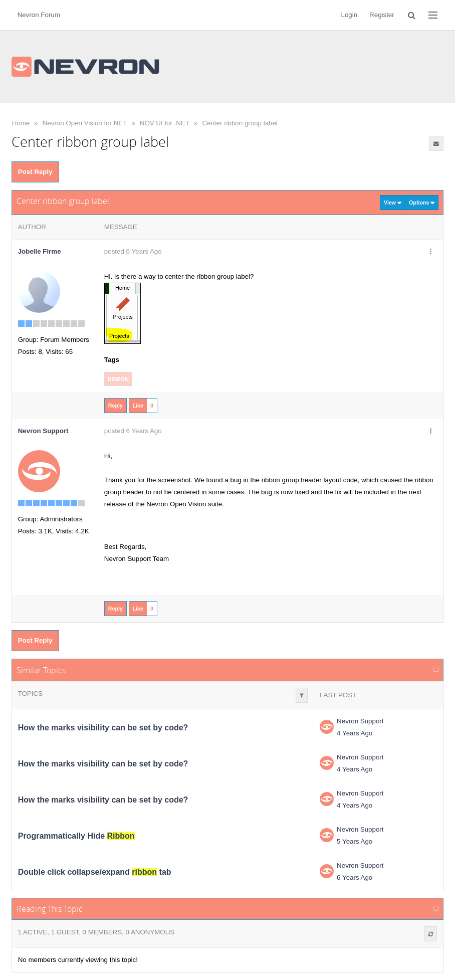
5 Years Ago (355, 841)
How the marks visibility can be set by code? (103, 728)
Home (21, 123)
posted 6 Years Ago (133, 251)
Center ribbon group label (240, 123)
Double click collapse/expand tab (95, 872)
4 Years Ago (355, 733)
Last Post (338, 695)
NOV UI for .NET (165, 123)
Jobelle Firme (40, 251)
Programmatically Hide (76, 836)
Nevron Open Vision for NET (85, 123)
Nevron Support (360, 721)
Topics (30, 694)
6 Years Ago (355, 877)
